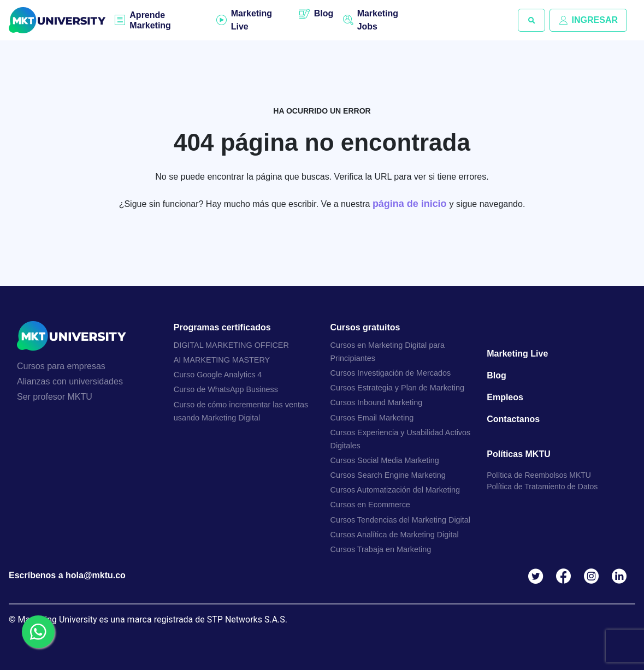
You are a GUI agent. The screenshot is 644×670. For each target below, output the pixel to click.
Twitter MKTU (538, 576)
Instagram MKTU (593, 576)
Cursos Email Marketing (372, 418)
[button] (531, 20)
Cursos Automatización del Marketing (395, 490)
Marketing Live (251, 20)
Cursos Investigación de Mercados (391, 373)
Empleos (505, 397)
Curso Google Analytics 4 (218, 375)
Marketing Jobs (378, 20)
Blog (323, 13)
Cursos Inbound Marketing (377, 403)
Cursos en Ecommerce (370, 505)
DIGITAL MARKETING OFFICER (231, 345)
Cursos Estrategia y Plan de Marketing (398, 388)
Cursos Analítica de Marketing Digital (395, 535)
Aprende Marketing (150, 20)
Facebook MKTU (566, 576)
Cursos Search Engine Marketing (388, 475)
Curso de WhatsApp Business (226, 390)
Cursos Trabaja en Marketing (381, 549)
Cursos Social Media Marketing (385, 460)
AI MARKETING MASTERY (222, 360)
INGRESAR (588, 20)
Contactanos (513, 419)
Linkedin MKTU (621, 576)
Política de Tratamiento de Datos (542, 487)
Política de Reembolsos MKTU (539, 475)
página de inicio (411, 204)
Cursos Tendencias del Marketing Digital (401, 520)
